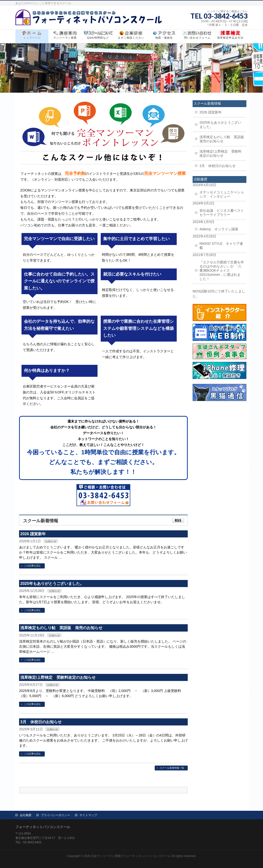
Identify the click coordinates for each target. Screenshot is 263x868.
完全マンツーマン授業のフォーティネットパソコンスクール (131, 856)
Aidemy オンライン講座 (219, 229)
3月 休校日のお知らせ (41, 722)
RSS (178, 520)
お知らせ (51, 541)
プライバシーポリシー (55, 815)
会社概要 (26, 815)
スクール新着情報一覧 (172, 768)
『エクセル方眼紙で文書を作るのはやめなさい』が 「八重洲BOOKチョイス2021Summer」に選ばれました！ (222, 270)
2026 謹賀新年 (33, 534)
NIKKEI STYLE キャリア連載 (221, 246)
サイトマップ (88, 815)
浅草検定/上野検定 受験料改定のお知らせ (58, 677)
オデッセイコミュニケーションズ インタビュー (222, 194)
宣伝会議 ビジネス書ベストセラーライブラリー (222, 213)
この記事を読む (33, 566)
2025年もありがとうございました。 (52, 584)
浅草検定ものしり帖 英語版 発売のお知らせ (61, 628)
